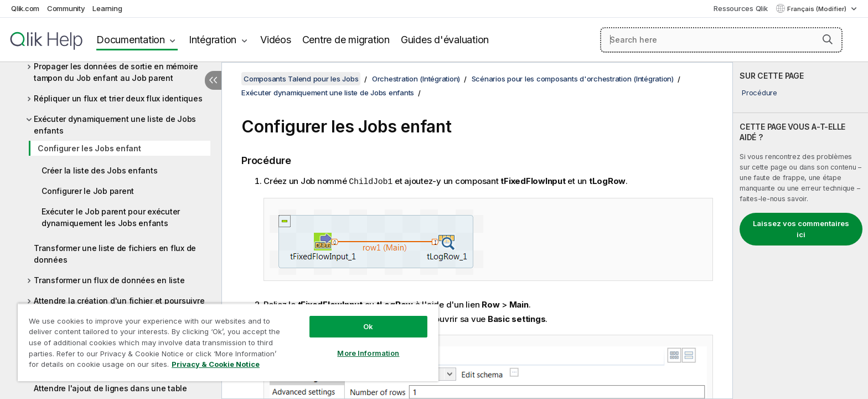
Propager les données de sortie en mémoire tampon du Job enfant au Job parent (116, 72)
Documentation (131, 40)
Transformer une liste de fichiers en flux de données (115, 254)
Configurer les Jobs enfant (89, 148)
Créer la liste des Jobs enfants (99, 170)
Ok (368, 326)
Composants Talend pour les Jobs (301, 79)
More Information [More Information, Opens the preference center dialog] (368, 353)
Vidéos (276, 40)
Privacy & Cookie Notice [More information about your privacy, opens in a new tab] (216, 364)
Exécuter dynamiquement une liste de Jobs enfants (115, 125)
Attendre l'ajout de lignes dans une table (110, 388)
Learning (107, 8)
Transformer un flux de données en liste (109, 280)
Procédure (759, 93)
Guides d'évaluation (445, 40)
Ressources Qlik (740, 8)
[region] (228, 342)
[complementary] (800, 231)
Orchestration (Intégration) (416, 79)
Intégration (213, 40)
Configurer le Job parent (88, 191)
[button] (828, 39)
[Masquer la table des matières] (213, 80)
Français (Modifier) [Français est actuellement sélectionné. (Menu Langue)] (818, 9)
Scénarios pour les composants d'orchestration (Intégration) (573, 79)
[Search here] (722, 40)
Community (66, 8)
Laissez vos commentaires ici (801, 229)
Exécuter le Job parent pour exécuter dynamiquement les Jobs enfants (111, 217)
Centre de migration (346, 40)
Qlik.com (25, 8)
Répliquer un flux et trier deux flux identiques (118, 98)
